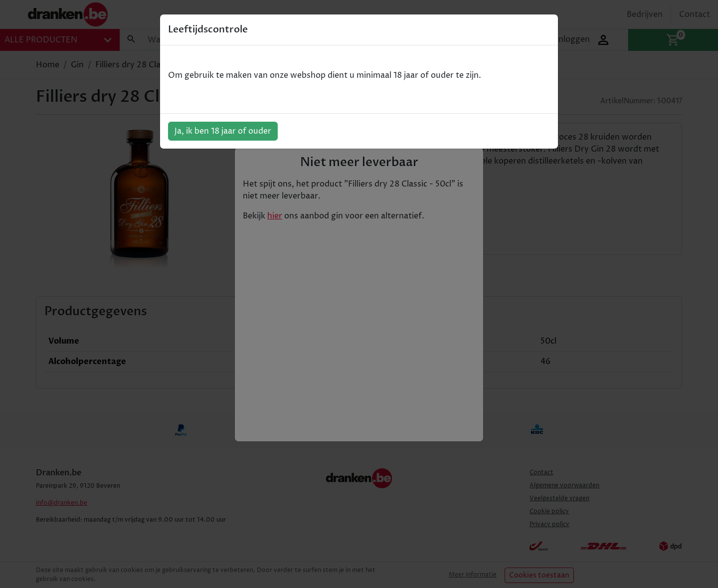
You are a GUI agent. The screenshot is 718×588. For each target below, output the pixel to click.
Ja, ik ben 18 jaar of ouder (223, 131)
